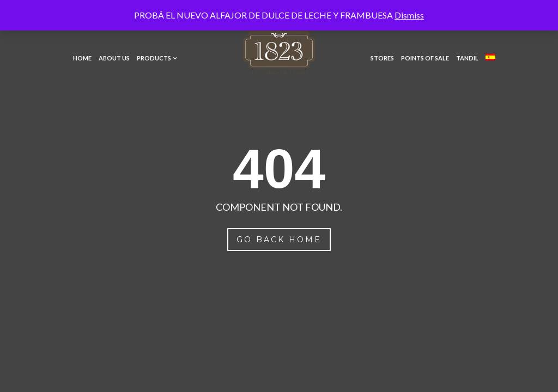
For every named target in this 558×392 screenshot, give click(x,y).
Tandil (467, 58)
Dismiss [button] (409, 15)
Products (154, 58)
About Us (114, 58)
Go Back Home (279, 240)
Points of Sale (425, 58)
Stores (382, 58)
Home (82, 58)
